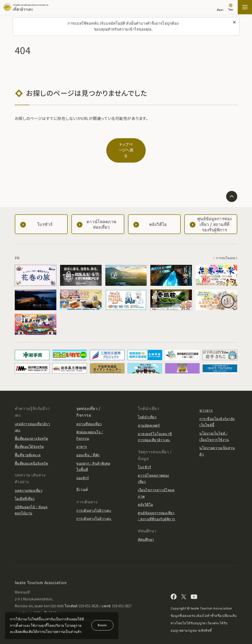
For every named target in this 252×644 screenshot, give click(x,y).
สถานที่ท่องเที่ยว (89, 414)
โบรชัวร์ (144, 457)
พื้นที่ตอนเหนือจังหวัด (31, 453)
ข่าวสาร (206, 400)
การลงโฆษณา (226, 248)
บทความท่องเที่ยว (29, 480)
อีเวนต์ (82, 479)
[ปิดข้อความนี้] (234, 22)
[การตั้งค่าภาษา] (231, 8)
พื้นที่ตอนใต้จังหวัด (29, 437)
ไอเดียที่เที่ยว (25, 489)
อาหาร (82, 437)
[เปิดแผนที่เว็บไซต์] (245, 7)
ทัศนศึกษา (146, 529)
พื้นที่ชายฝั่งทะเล (28, 445)
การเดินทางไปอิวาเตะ (94, 500)
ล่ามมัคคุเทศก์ (149, 415)
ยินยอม (102, 625)
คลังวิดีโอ (145, 494)
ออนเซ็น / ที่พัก (88, 445)
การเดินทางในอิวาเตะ (94, 508)
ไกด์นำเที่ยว (147, 407)
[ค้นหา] (220, 8)
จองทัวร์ (83, 468)
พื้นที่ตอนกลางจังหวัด (31, 428)
